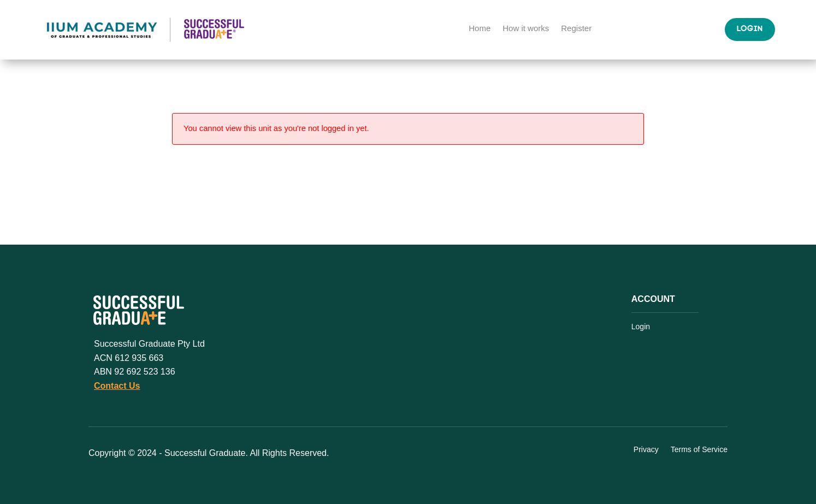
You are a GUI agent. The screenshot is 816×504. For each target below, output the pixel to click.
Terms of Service (699, 450)
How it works (526, 29)
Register (576, 29)
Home (480, 29)
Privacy (646, 450)
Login (750, 29)
